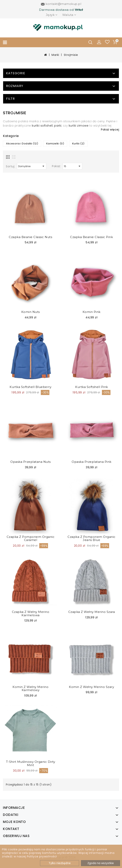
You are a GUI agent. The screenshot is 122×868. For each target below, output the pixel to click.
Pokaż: (56, 166)
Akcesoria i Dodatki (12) (22, 144)
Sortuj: (10, 166)
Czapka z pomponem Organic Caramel (31, 538)
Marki (55, 55)
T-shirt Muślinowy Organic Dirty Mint (31, 763)
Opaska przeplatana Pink (92, 462)
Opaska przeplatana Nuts (31, 462)
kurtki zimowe (79, 126)
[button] (99, 42)
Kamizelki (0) (55, 144)
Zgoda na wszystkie (101, 863)
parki (58, 126)
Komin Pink (92, 312)
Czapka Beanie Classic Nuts (30, 237)
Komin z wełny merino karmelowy (30, 689)
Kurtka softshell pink (92, 387)
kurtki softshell (42, 126)
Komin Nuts (31, 312)
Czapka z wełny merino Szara (92, 612)
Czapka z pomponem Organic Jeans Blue (92, 538)
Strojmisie (71, 55)
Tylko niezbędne (60, 863)
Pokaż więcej (110, 130)
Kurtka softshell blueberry (30, 387)
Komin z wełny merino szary (91, 687)
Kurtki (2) (78, 144)
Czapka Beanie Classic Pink (91, 237)
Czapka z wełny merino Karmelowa (31, 613)
